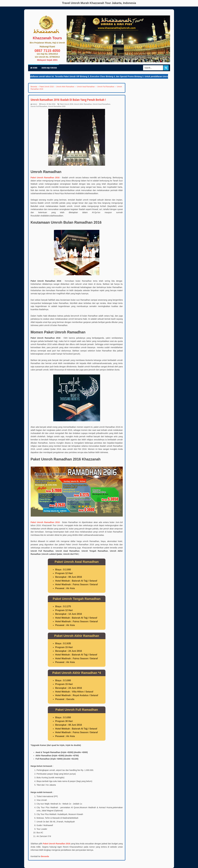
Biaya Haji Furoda (49, 68)
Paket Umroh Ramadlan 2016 (57, 844)
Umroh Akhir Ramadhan (83, 104)
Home (34, 68)
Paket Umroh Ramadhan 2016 (45, 178)
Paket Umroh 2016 (66, 104)
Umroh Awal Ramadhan (102, 104)
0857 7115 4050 (47, 51)
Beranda (45, 856)
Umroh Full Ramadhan (39, 106)
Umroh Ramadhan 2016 (57, 106)
